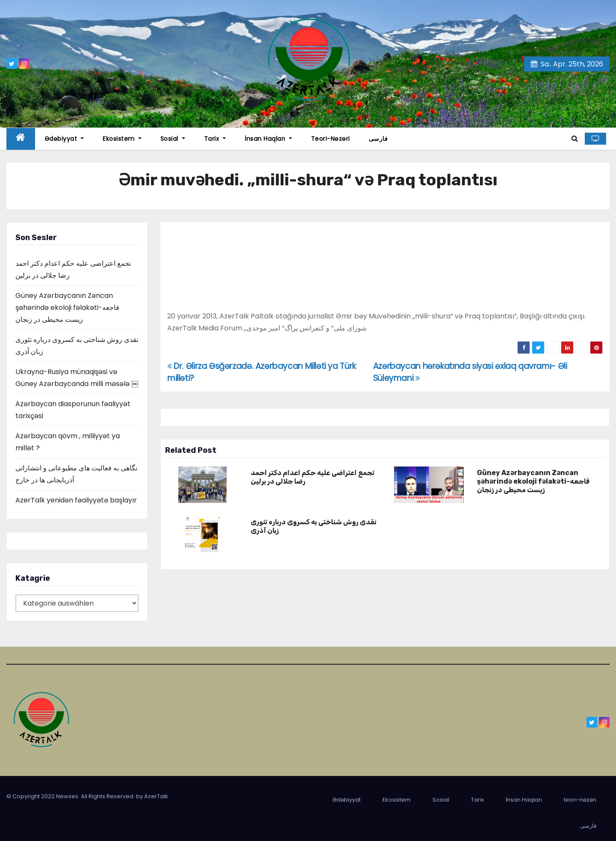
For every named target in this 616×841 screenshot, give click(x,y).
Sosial (173, 139)
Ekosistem (122, 139)
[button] (575, 138)
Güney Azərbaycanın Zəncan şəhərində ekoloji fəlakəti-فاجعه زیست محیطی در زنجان (67, 308)
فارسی (378, 139)
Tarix (215, 139)
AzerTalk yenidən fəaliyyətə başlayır (76, 500)
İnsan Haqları (268, 139)
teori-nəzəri (330, 139)
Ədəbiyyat (64, 139)
